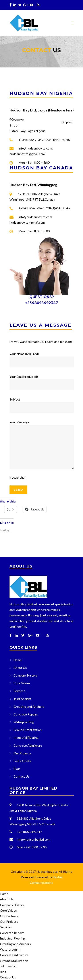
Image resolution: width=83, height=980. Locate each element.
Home (18, 660)
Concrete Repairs (26, 714)
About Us (20, 668)
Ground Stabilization (28, 730)
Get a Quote (22, 761)
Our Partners (9, 916)
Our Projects (22, 753)
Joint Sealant (22, 699)
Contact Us (21, 776)
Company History (25, 675)
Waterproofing (24, 722)
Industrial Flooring (26, 737)
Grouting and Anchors (29, 707)
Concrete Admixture (28, 745)
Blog (17, 769)
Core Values (22, 683)
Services (19, 691)
